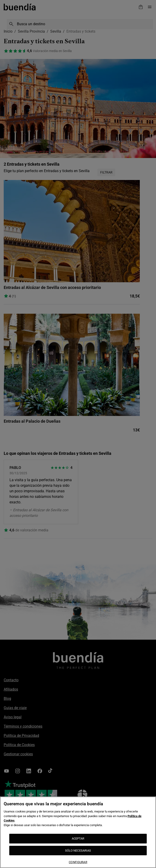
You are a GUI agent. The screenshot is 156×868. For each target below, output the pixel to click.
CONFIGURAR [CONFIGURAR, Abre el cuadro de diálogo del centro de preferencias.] (78, 862)
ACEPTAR (78, 839)
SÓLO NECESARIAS (78, 851)
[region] (78, 832)
